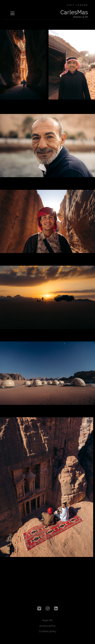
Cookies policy (48, 631)
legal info (47, 620)
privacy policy (47, 626)
